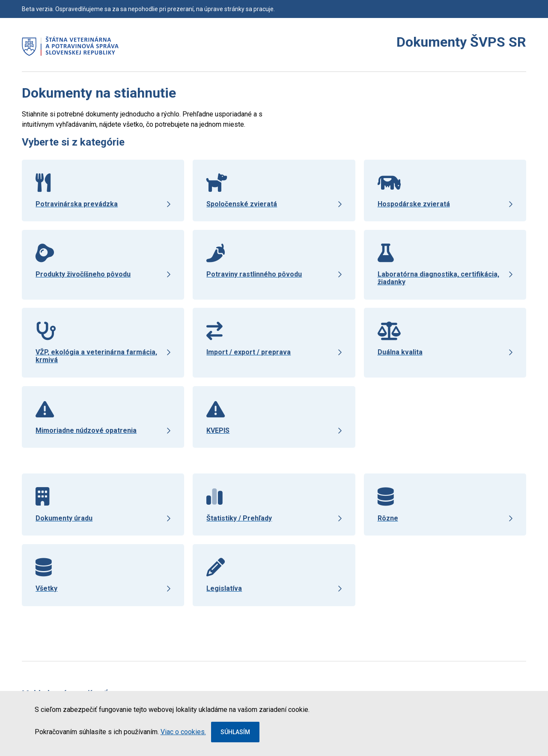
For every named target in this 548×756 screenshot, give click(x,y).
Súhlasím (235, 732)
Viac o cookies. (183, 732)
